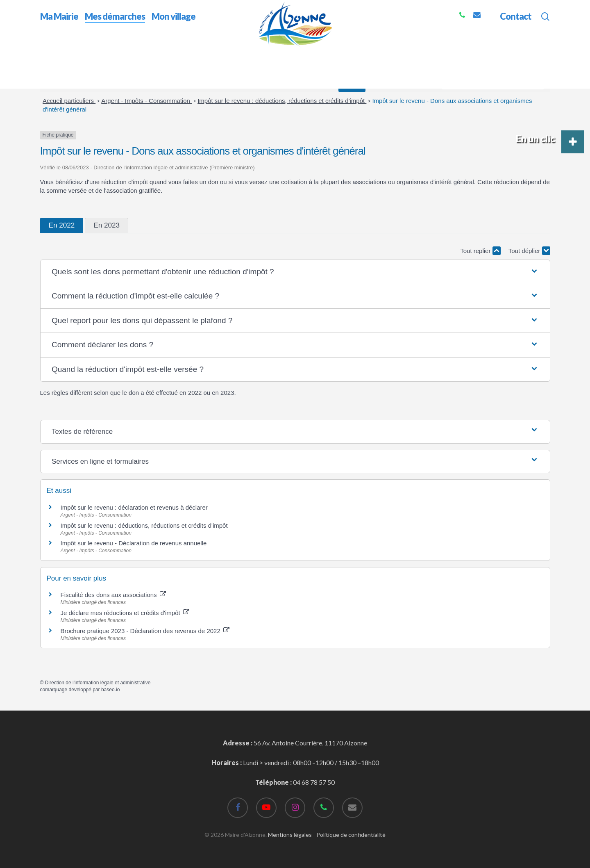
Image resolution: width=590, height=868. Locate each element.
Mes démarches (89, 53)
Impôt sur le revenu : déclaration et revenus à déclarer (134, 507)
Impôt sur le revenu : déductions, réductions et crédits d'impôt (282, 101)
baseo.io (110, 690)
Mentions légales (290, 835)
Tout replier (480, 251)
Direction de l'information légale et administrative (98, 683)
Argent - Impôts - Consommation (146, 101)
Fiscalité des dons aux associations (113, 595)
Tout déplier (529, 251)
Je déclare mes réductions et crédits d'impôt (125, 613)
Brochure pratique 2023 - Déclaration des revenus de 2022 (145, 631)
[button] (295, 272)
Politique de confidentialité (351, 835)
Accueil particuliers (69, 101)
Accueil (51, 53)
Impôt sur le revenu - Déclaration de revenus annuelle (134, 543)
